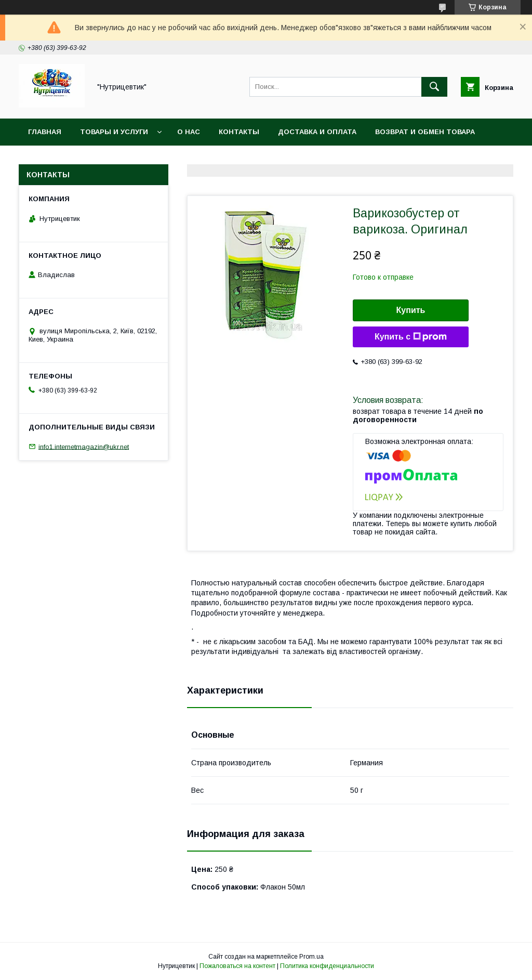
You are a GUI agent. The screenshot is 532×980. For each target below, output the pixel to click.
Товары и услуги (114, 132)
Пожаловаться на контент (237, 966)
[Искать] (434, 87)
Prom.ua (311, 957)
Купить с (411, 337)
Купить (411, 310)
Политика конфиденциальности (327, 966)
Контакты (239, 132)
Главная (45, 132)
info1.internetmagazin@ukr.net (84, 446)
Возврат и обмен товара (425, 132)
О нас (189, 132)
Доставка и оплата (317, 132)
